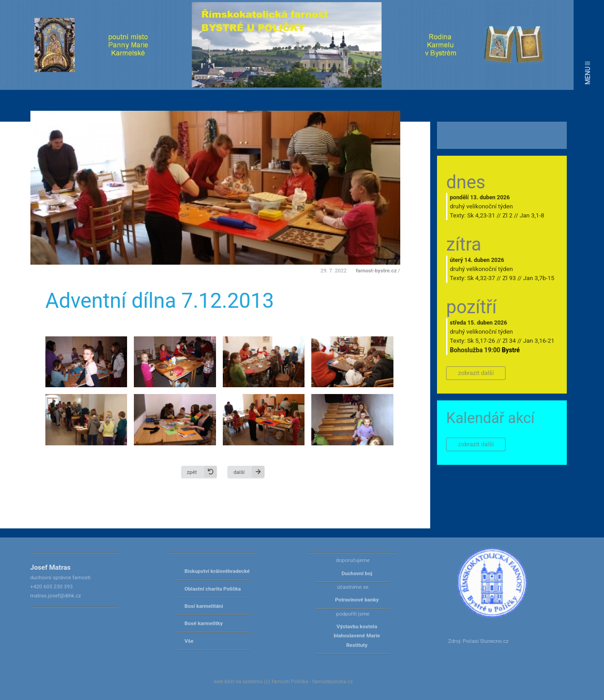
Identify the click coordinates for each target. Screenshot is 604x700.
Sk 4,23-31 (481, 215)
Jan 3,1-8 (532, 215)
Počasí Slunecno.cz (486, 641)
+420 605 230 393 (52, 587)
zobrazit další (476, 373)
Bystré (511, 350)
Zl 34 (509, 341)
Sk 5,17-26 (481, 341)
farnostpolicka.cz (332, 681)
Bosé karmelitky (204, 623)
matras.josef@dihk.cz (56, 596)
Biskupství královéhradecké (217, 571)
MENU (588, 73)
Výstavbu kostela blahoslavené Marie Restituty (357, 636)
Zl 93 (509, 278)
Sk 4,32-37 (481, 278)
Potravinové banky (357, 600)
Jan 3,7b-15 (539, 278)
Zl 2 (507, 215)
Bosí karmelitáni (204, 606)
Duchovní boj (357, 573)
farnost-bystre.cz (376, 271)
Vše (189, 641)
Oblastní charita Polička (213, 589)
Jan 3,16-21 (539, 341)
